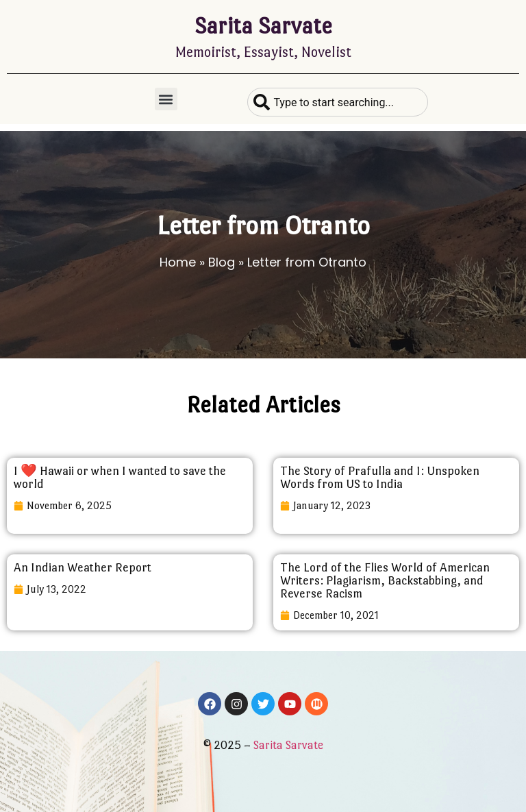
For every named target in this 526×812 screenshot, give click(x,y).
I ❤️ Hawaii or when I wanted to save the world (120, 477)
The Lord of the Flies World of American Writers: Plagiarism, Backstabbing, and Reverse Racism (385, 580)
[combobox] (337, 102)
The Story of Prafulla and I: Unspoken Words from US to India (380, 477)
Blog (222, 262)
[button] (166, 99)
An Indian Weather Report (83, 567)
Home (178, 262)
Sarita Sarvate (263, 26)
